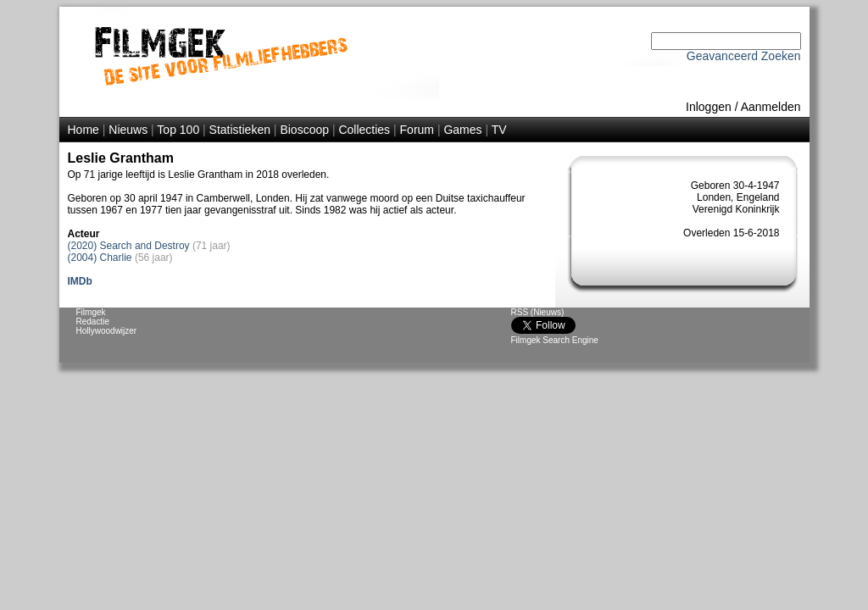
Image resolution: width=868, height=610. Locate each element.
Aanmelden (771, 107)
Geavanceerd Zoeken (744, 56)
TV (499, 130)
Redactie (93, 322)
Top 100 (178, 130)
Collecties (364, 130)
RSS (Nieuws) (538, 312)
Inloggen (709, 107)
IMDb (80, 281)
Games (462, 130)
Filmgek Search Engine (555, 340)
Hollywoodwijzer (107, 331)
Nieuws (128, 130)
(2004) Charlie (100, 258)
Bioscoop (304, 130)
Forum (417, 130)
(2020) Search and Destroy (129, 246)
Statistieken (240, 130)
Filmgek (91, 312)
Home (83, 130)
